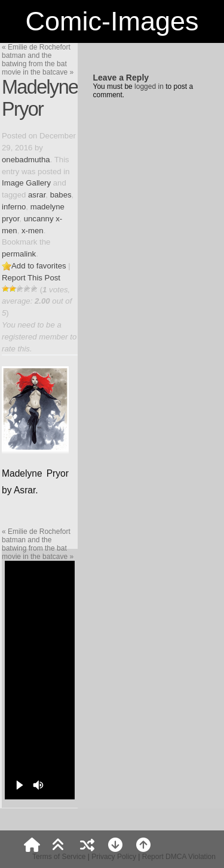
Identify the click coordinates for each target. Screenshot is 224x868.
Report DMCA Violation (179, 857)
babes (61, 195)
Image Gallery (26, 183)
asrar (37, 195)
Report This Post (31, 278)
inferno (14, 207)
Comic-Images (112, 21)
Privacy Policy (114, 857)
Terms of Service (59, 857)
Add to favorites (39, 266)
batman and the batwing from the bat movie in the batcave (38, 64)
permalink (19, 254)
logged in (149, 87)
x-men (33, 231)
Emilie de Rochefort (36, 47)
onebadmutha (26, 160)
